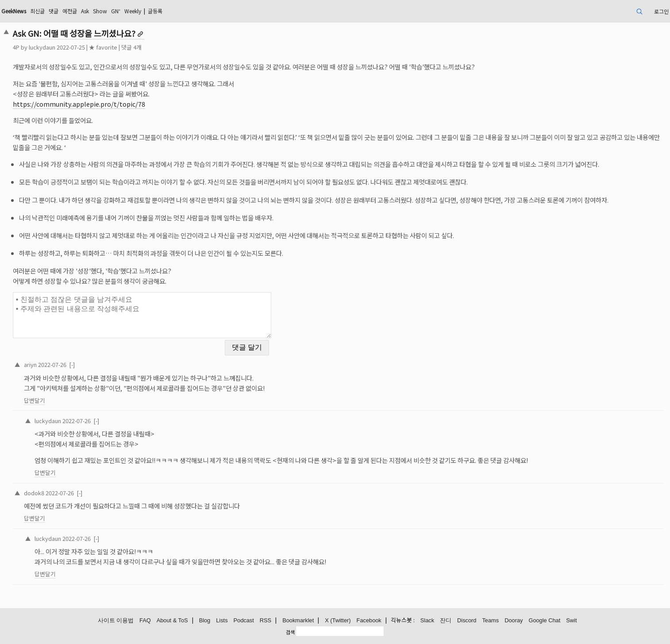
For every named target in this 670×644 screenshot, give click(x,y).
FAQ (145, 620)
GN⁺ (116, 11)
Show (100, 11)
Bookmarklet (298, 620)
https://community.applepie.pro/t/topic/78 (79, 104)
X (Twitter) (338, 620)
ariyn (30, 364)
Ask (85, 11)
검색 (290, 632)
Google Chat (544, 620)
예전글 (70, 11)
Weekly (133, 11)
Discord (467, 620)
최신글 (37, 11)
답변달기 (35, 400)
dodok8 (34, 493)
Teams (490, 620)
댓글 (54, 11)
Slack (427, 620)
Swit (571, 620)
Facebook (369, 620)
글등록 (155, 11)
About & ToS (172, 620)
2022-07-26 (52, 364)
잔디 (446, 620)
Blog (205, 620)
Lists (222, 620)
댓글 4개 (131, 47)
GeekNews (14, 11)
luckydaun (42, 47)
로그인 (661, 11)
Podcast (244, 620)
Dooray (514, 620)
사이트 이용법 (116, 620)
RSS (266, 620)
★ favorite (103, 47)
